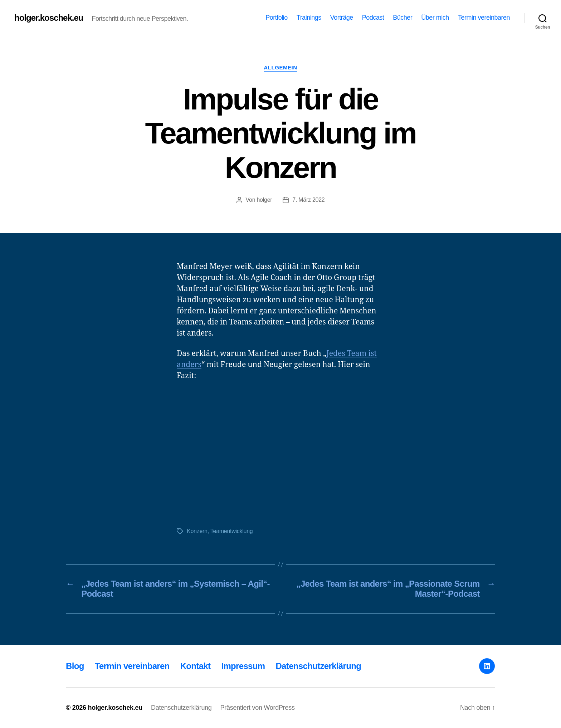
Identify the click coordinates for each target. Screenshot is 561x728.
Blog (75, 666)
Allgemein (280, 67)
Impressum (243, 666)
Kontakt (196, 666)
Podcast (373, 18)
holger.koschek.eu (49, 18)
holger (264, 200)
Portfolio (277, 18)
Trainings (309, 18)
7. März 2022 (308, 200)
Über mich (435, 18)
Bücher (403, 18)
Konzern (197, 531)
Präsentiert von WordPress (258, 708)
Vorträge (342, 18)
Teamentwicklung (232, 531)
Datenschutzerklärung (318, 666)
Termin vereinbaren (484, 18)
